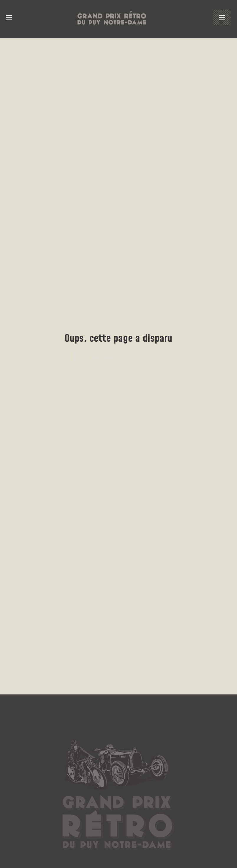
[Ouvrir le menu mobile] (9, 18)
